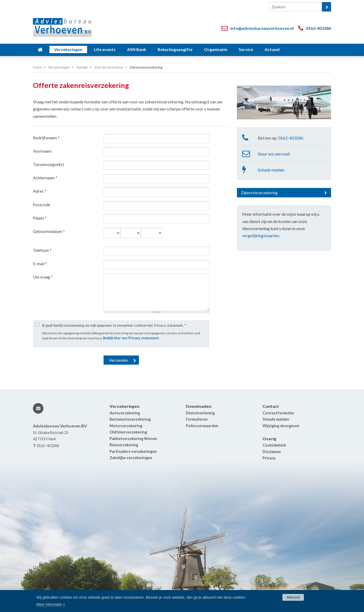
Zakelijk (82, 67)
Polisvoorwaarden (202, 426)
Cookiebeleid (274, 445)
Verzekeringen (59, 67)
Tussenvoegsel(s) (48, 164)
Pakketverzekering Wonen (133, 439)
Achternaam (45, 178)
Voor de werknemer (109, 67)
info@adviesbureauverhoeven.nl (262, 28)
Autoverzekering (125, 413)
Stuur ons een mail (274, 154)
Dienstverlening (200, 413)
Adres (40, 191)
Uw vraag (43, 277)
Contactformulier (278, 413)
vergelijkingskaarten (261, 235)
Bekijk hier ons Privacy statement (131, 338)
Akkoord (293, 597)
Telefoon (42, 250)
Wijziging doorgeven (281, 426)
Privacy (269, 458)
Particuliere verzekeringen (133, 451)
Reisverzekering (124, 445)
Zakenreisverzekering (259, 193)
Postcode (42, 205)
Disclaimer (272, 452)
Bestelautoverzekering (130, 419)
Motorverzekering (126, 426)
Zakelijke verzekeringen (131, 458)
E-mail (40, 263)
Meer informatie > (51, 604)
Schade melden (271, 170)
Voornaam (42, 151)
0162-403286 (318, 28)
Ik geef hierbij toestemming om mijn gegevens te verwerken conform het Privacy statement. (114, 325)
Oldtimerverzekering (128, 432)
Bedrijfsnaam (46, 138)
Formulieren (197, 419)
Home (37, 67)
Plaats (40, 218)
